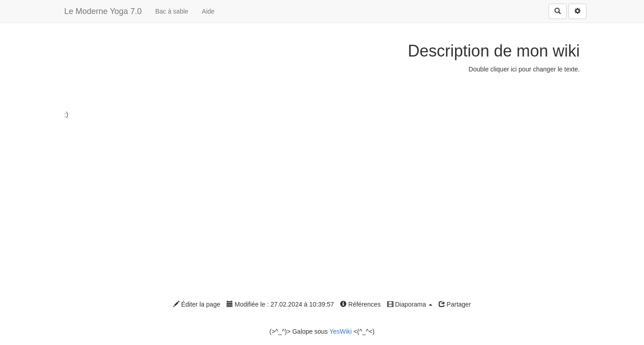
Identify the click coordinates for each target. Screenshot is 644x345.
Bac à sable (172, 11)
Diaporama (410, 304)
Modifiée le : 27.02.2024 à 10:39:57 (280, 304)
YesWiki (340, 331)
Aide (208, 11)
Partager (455, 304)
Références (360, 304)
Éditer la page (197, 304)
